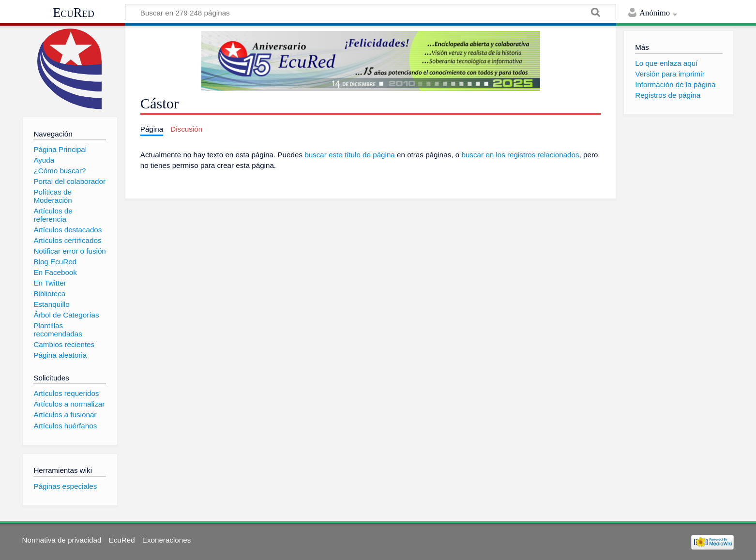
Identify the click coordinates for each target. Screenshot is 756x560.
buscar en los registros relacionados (520, 155)
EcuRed (74, 13)
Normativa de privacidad (62, 540)
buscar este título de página (350, 155)
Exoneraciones (166, 540)
